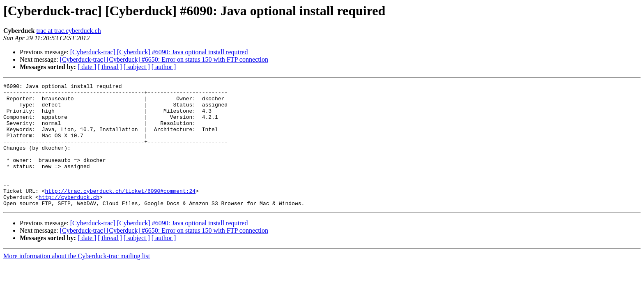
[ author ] (164, 67)
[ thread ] (110, 67)
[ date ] (87, 67)
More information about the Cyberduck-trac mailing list (77, 281)
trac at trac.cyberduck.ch (68, 31)
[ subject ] (137, 67)
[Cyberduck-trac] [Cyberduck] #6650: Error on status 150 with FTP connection (164, 59)
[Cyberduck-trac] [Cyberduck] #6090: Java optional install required (159, 52)
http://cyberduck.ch (69, 220)
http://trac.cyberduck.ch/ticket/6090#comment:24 (120, 213)
